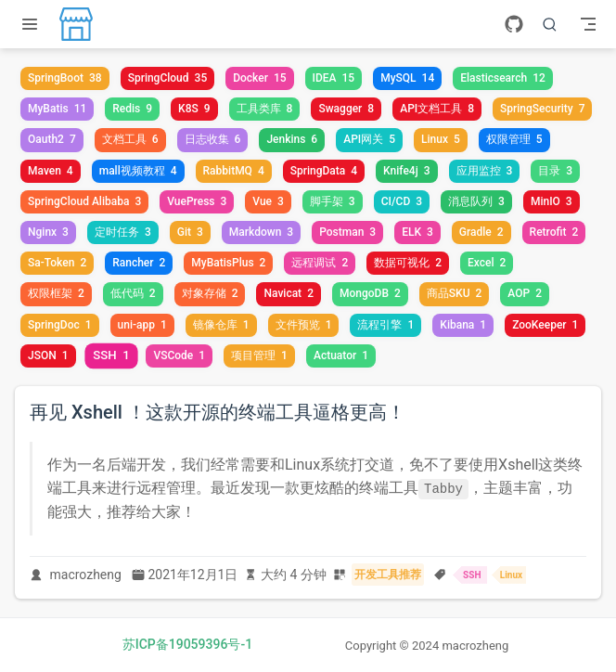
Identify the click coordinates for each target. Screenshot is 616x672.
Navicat (288, 293)
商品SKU (455, 293)
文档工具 (130, 139)
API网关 (369, 139)
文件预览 (304, 325)
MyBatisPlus (228, 263)
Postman (347, 232)
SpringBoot (65, 78)
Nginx (48, 232)
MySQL (407, 78)
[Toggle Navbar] (588, 24)
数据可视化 (408, 263)
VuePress (197, 201)
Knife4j (406, 171)
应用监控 (485, 171)
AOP (525, 293)
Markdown (261, 232)
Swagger (346, 109)
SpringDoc (60, 325)
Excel (487, 263)
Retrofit (554, 232)
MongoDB (370, 293)
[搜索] (550, 24)
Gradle (481, 232)
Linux (441, 139)
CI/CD (402, 201)
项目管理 (259, 355)
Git (190, 232)
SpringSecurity (542, 109)
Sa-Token (57, 263)
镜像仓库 (221, 325)
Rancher (139, 263)
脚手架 (333, 201)
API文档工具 (437, 109)
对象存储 (210, 293)
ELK (417, 232)
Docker (259, 78)
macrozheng (86, 575)
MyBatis (57, 109)
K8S (194, 109)
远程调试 (320, 263)
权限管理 (514, 139)
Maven (51, 171)
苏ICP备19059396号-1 (187, 644)
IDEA (334, 78)
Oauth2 (52, 139)
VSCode (179, 355)
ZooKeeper (545, 325)
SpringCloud (168, 78)
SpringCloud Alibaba (84, 201)
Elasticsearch (503, 78)
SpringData (324, 171)
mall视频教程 (138, 171)
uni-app (142, 325)
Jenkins (292, 139)
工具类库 (265, 109)
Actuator (341, 355)
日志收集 (213, 139)
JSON (48, 355)
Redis (132, 109)
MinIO (552, 201)
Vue (268, 201)
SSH (111, 355)
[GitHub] (514, 24)
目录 (555, 171)
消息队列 (476, 201)
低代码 (133, 293)
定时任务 (123, 232)
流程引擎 (385, 325)
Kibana (463, 325)
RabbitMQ (234, 171)
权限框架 (56, 293)
